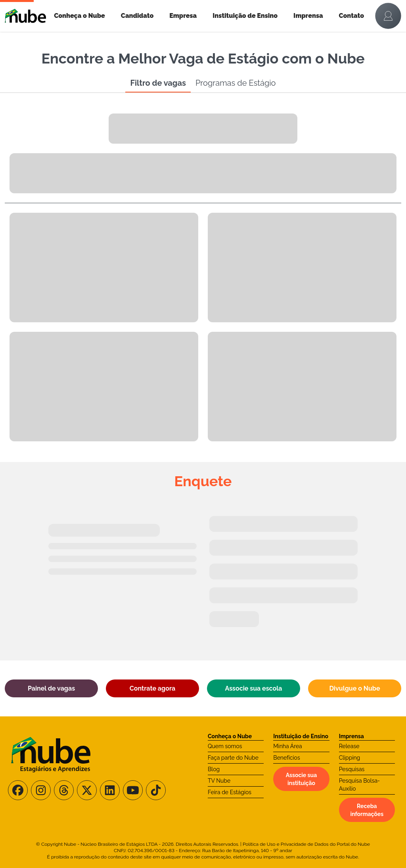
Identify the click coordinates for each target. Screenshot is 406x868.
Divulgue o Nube (354, 688)
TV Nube (219, 781)
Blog (214, 769)
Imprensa (308, 16)
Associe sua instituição (301, 779)
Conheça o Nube (79, 16)
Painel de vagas (51, 688)
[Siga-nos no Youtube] (133, 790)
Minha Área (287, 746)
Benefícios (286, 758)
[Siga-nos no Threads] (64, 790)
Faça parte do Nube (233, 758)
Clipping (350, 758)
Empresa (183, 16)
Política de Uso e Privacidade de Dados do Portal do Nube (306, 844)
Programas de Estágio (236, 83)
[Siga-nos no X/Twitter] (87, 790)
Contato (352, 16)
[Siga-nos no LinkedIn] (110, 790)
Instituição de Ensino (245, 16)
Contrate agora (152, 688)
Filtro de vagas (158, 83)
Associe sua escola (254, 688)
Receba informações (367, 810)
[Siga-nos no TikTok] (156, 790)
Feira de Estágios (230, 792)
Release (349, 746)
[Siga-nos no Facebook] (18, 790)
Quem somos (225, 746)
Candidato (137, 16)
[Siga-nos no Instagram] (41, 790)
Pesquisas (352, 769)
